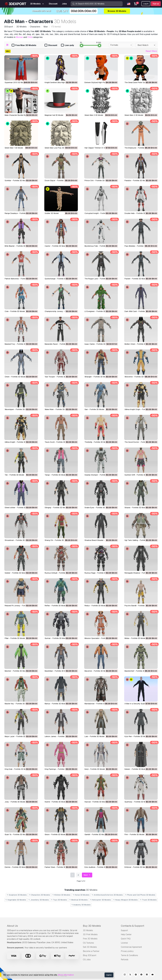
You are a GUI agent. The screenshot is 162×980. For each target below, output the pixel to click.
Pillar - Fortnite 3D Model (15, 638)
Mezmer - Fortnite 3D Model (16, 671)
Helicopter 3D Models (100, 900)
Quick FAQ (126, 939)
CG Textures (88, 943)
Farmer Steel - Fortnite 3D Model (58, 867)
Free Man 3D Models (24, 45)
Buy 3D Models (92, 926)
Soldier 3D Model (52, 213)
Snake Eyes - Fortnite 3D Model (98, 508)
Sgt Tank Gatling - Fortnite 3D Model (139, 540)
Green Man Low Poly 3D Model (57, 148)
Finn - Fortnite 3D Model (134, 834)
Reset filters (151, 51)
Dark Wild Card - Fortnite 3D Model (139, 311)
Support (124, 930)
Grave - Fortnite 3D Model (55, 834)
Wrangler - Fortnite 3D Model (96, 377)
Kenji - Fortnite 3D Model (95, 769)
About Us (12, 926)
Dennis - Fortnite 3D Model (16, 867)
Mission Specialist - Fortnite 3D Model (100, 638)
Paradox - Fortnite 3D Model (136, 180)
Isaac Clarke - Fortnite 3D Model (98, 344)
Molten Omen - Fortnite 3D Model (138, 344)
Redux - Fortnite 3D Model (95, 606)
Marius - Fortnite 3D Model (56, 704)
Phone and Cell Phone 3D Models (140, 895)
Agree (109, 975)
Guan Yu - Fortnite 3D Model (16, 834)
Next (87, 875)
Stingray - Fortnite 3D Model (56, 508)
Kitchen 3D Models (61, 895)
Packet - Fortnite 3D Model (136, 279)
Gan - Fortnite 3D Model (94, 409)
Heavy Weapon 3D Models (125, 900)
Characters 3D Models (40, 895)
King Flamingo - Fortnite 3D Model (59, 769)
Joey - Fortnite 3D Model (15, 802)
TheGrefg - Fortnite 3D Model (96, 442)
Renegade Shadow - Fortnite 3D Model (140, 573)
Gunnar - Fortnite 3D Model (56, 638)
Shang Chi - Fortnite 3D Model (57, 540)
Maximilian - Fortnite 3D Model (57, 671)
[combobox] (121, 45)
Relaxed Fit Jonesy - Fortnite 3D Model (21, 606)
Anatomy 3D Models (81, 905)
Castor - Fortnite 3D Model (56, 246)
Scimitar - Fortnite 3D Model (16, 180)
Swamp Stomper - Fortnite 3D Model (99, 475)
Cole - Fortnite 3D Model (15, 311)
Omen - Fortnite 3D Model (15, 377)
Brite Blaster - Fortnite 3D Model (18, 246)
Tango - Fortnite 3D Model (55, 475)
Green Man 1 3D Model (14, 148)
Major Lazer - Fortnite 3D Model (18, 736)
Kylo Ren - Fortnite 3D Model (136, 736)
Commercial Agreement (131, 947)
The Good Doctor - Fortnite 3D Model (140, 442)
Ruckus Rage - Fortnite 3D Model (98, 573)
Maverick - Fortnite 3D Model (96, 671)
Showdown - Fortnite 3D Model (17, 540)
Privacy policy (127, 951)
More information (66, 975)
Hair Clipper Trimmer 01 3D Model (98, 148)
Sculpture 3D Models (17, 895)
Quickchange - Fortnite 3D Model (58, 279)
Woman (19, 37)
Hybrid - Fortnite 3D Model (55, 802)
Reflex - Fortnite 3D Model (55, 606)
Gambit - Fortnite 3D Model (95, 834)
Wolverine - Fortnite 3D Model (137, 377)
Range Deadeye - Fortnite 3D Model (19, 213)
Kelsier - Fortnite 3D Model (135, 769)
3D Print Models (90, 934)
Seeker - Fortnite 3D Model (16, 573)
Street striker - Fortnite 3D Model (18, 508)
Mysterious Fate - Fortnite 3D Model (99, 246)
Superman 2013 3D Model (15, 82)
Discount (51, 45)
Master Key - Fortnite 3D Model (17, 704)
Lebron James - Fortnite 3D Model (59, 736)
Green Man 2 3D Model (134, 115)
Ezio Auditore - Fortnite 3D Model (98, 867)
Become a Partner (91, 951)
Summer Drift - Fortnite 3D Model (138, 475)
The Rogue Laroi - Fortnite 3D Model (99, 279)
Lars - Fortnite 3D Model (94, 736)
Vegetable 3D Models (16, 900)
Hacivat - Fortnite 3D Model (96, 802)
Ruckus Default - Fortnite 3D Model (59, 573)
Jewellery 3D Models (39, 900)
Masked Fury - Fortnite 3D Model (18, 344)
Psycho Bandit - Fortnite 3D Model (139, 606)
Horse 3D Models (81, 895)
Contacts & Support (133, 926)
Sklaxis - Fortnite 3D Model (136, 508)
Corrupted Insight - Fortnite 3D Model (100, 213)
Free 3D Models (90, 939)
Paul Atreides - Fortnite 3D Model (138, 246)
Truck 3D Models (148, 900)
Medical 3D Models (78, 900)
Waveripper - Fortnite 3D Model (17, 409)
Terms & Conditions (129, 955)
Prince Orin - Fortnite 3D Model (97, 180)
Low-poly (67, 45)
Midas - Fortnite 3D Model (135, 638)
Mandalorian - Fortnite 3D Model (98, 704)
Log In (146, 4)
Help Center (126, 934)
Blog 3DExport (90, 955)
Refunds (125, 960)
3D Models (88, 930)
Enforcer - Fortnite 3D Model (136, 867)
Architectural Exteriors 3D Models (107, 895)
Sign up (156, 4)
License (124, 943)
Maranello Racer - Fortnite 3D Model (59, 344)
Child (30, 37)
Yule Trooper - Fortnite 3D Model (58, 377)
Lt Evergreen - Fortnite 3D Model (98, 311)
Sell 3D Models (90, 947)
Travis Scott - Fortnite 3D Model (58, 442)
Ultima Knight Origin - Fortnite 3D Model (141, 409)
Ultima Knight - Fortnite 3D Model (18, 442)
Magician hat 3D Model (54, 115)
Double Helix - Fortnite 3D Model (138, 213)
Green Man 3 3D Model (94, 115)
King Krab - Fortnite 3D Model (17, 769)
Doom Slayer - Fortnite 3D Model (58, 180)
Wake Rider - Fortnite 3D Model (57, 409)
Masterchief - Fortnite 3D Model (138, 671)
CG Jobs (87, 960)
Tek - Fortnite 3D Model (14, 475)
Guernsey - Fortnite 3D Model (137, 802)
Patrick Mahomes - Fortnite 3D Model (20, 279)
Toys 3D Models (59, 900)
